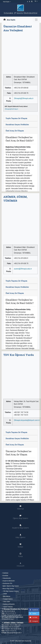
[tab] (20, 118)
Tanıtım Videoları (8, 607)
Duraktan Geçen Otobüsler (17, 124)
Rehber (20, 546)
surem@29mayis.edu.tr (23, 269)
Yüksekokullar (7, 578)
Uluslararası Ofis (7, 583)
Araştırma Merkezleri (9, 581)
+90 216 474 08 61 (14, 627)
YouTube (33, 617)
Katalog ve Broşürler (9, 604)
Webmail (20, 508)
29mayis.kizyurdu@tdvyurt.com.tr (27, 420)
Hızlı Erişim (6, 2)
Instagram (33, 621)
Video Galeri (6, 602)
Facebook (33, 610)
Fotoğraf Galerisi (8, 599)
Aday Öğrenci (20, 536)
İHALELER (20, 565)
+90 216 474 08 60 (10, 611)
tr (36, 1)
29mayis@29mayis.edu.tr (24, 98)
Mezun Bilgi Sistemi (8, 589)
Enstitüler (5, 576)
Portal (20, 555)
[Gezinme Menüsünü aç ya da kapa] (36, 20)
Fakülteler (6, 573)
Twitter (32, 614)
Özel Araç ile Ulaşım (15, 131)
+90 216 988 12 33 (15, 625)
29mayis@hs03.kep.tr (11, 109)
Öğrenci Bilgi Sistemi (20, 517)
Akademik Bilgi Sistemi (20, 527)
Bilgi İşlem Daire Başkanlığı (23, 641)
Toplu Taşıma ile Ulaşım (16, 118)
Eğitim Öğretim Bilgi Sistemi (11, 586)
